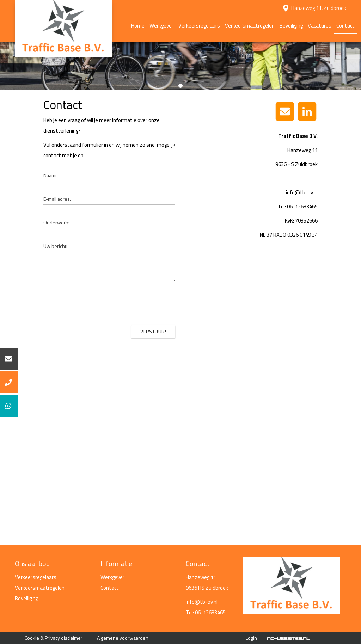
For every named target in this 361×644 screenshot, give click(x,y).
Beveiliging (291, 26)
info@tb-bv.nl (202, 602)
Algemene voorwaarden (123, 638)
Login (251, 638)
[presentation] (122, 304)
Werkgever (161, 26)
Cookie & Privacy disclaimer (54, 638)
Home (138, 26)
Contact (345, 26)
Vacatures (320, 26)
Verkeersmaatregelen (250, 26)
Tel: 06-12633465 (206, 612)
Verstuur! (153, 331)
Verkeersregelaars (199, 26)
